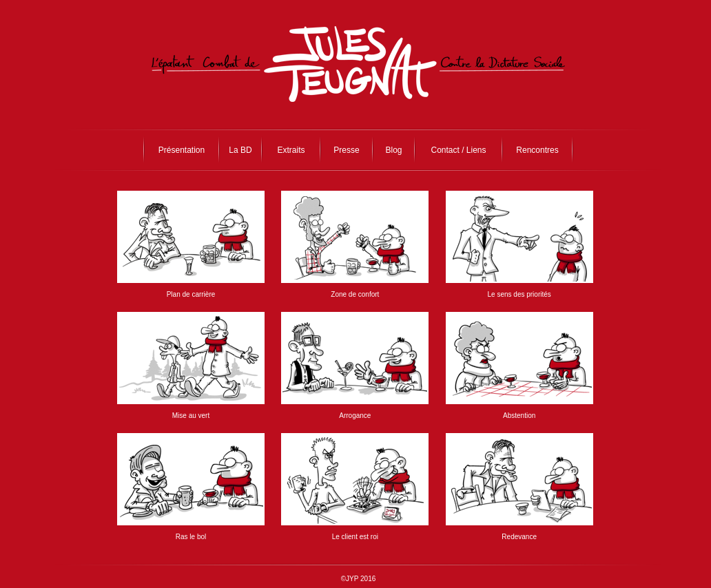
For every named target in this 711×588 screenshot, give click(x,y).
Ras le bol (191, 537)
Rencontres (537, 150)
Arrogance (355, 416)
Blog (393, 150)
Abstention (519, 416)
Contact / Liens (458, 150)
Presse (346, 150)
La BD (240, 150)
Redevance (519, 537)
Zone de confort (355, 294)
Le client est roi (355, 537)
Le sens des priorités (519, 294)
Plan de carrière (191, 294)
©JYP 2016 (359, 579)
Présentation (182, 150)
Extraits (291, 150)
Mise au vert (191, 416)
